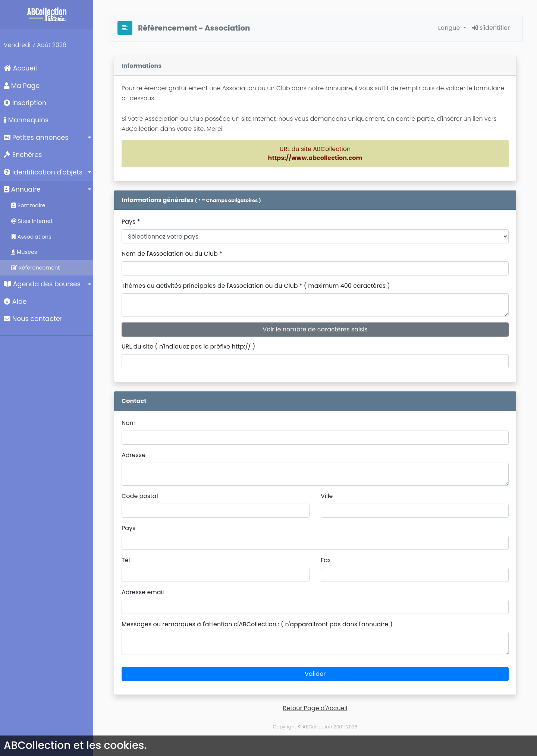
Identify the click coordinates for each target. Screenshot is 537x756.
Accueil (20, 68)
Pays (128, 528)
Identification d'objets (43, 172)
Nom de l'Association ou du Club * (172, 254)
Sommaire (28, 205)
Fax (326, 560)
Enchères (23, 155)
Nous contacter (33, 319)
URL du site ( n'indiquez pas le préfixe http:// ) (188, 346)
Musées (24, 252)
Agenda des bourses (42, 284)
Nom (129, 423)
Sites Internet (32, 221)
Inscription (25, 103)
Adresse (134, 455)
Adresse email (143, 592)
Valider (315, 674)
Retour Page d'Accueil (315, 708)
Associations (31, 237)
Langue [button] (450, 28)
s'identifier (491, 28)
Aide (15, 302)
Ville (327, 496)
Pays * (131, 222)
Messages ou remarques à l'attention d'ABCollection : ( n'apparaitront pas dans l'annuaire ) (257, 624)
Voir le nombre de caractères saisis (315, 329)
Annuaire (22, 189)
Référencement (36, 268)
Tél (126, 560)
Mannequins (26, 120)
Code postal (140, 496)
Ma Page (22, 86)
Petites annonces (36, 138)
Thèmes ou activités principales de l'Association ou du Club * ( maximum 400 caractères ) (256, 286)
